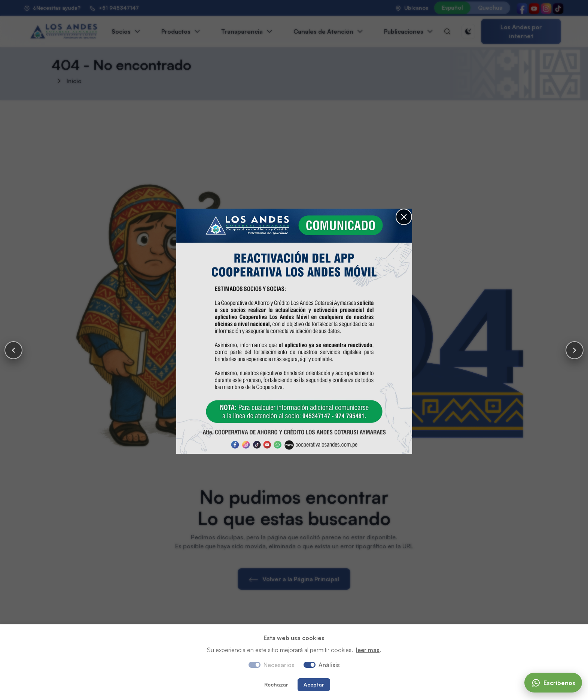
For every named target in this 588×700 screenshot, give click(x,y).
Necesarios (279, 665)
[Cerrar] (397, 205)
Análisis (329, 665)
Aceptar (314, 684)
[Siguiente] (575, 350)
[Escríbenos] (553, 683)
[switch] (310, 665)
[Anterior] (13, 350)
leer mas (368, 650)
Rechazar (276, 684)
